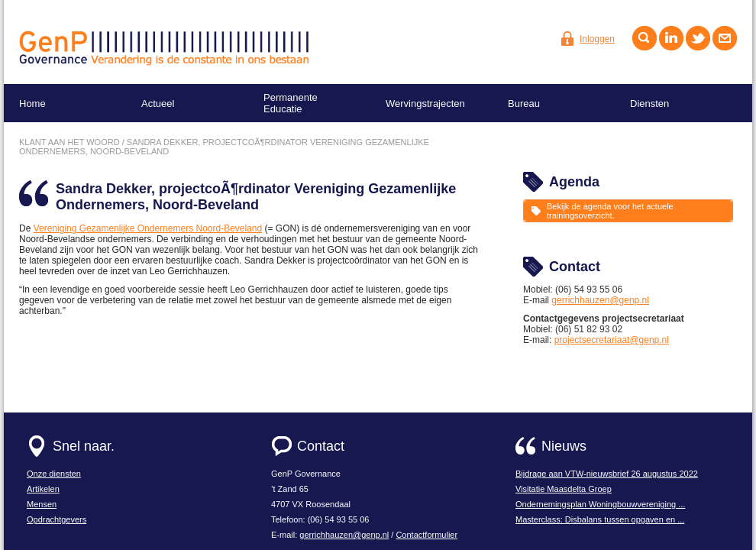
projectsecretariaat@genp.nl (612, 340)
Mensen (42, 504)
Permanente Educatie (291, 103)
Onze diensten (54, 474)
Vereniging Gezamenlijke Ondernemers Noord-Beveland (148, 228)
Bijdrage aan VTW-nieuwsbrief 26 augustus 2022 (607, 474)
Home (32, 104)
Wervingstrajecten (425, 104)
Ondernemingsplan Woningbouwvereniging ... (600, 504)
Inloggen (597, 39)
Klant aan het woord (69, 142)
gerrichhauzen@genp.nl (600, 300)
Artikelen (43, 489)
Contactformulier (426, 535)
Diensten (649, 104)
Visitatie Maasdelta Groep (564, 489)
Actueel (158, 104)
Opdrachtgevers (57, 519)
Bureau (524, 104)
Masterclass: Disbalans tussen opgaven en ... (600, 519)
